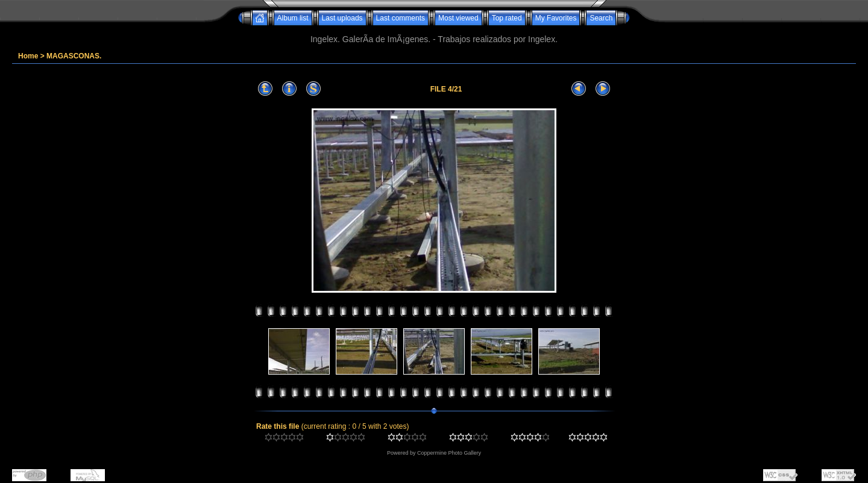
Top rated (507, 18)
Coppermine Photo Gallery (449, 453)
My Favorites (556, 18)
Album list (293, 18)
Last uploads (342, 18)
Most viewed (458, 18)
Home (28, 56)
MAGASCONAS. (74, 56)
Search (601, 18)
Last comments (401, 18)
